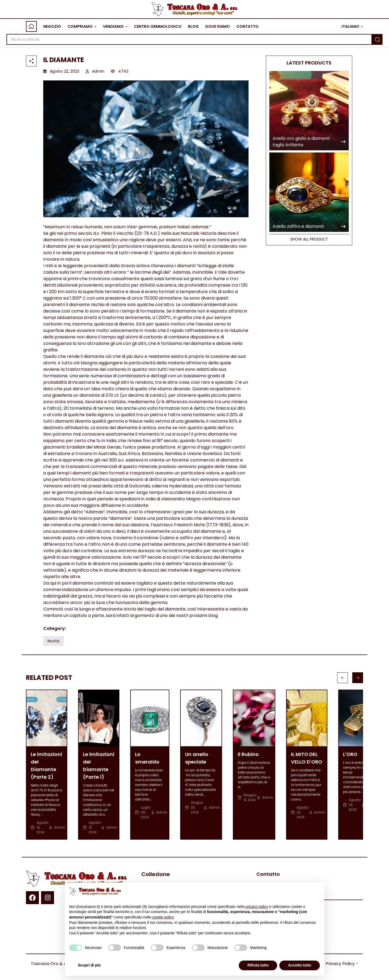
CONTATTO (247, 26)
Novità (53, 641)
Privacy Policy (340, 964)
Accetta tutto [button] (300, 965)
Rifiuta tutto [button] (258, 965)
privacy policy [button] (257, 907)
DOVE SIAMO (218, 26)
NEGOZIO (52, 26)
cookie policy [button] (163, 917)
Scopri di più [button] (89, 965)
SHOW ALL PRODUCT (309, 239)
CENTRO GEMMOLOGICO (158, 26)
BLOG (193, 26)
